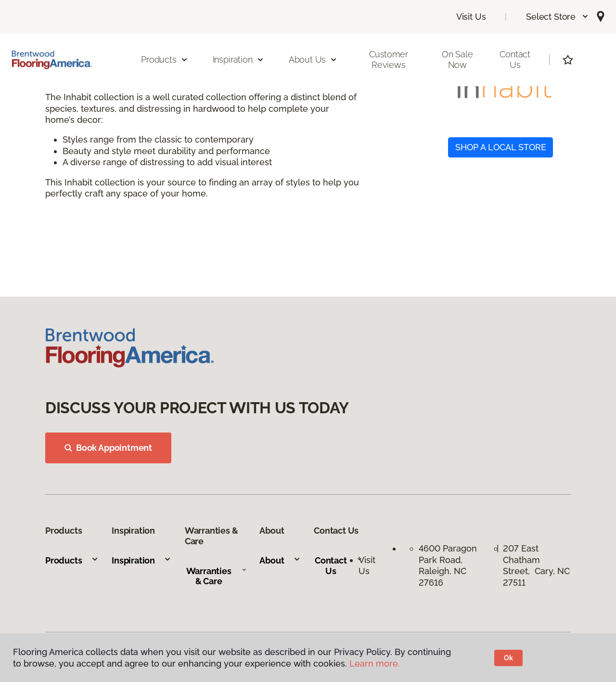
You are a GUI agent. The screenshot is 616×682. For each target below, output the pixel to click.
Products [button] (165, 59)
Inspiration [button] (238, 59)
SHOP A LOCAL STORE (501, 147)
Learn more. (375, 663)
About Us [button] (313, 59)
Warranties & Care (216, 576)
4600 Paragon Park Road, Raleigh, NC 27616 (448, 565)
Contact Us (515, 59)
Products (72, 560)
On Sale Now (457, 59)
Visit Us (471, 17)
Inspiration (141, 560)
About (280, 560)
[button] (558, 17)
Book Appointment (108, 448)
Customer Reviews (389, 59)
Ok (508, 658)
